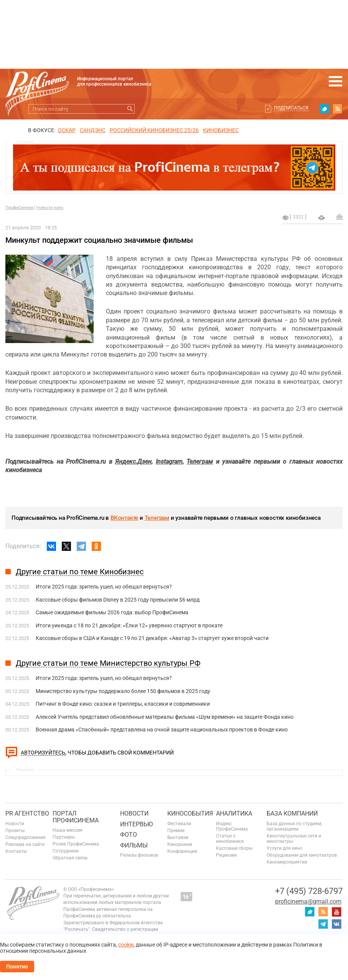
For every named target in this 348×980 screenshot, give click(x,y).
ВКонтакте (124, 518)
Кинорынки (180, 844)
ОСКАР (67, 130)
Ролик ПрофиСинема (76, 844)
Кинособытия (190, 813)
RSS (338, 109)
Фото (129, 835)
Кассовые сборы (234, 848)
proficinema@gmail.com (308, 901)
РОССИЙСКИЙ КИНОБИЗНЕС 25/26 (154, 130)
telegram (323, 924)
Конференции (182, 851)
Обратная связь (70, 858)
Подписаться (291, 108)
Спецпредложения (26, 837)
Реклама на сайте (25, 844)
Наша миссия (68, 830)
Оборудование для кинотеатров (302, 855)
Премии (176, 831)
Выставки (178, 837)
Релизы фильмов (139, 855)
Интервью (136, 824)
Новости (15, 824)
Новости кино (50, 208)
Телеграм (157, 518)
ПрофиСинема (19, 208)
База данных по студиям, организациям (294, 826)
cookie (126, 945)
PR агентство (27, 813)
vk (336, 924)
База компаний (292, 813)
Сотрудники (66, 851)
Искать (130, 109)
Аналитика (234, 813)
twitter (324, 109)
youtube (336, 912)
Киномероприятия (287, 862)
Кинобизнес (221, 130)
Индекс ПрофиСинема (232, 826)
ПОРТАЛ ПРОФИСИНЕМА (76, 817)
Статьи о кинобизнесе (230, 839)
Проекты (15, 831)
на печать (322, 218)
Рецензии (226, 855)
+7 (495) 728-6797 (309, 891)
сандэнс (93, 130)
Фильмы (134, 845)
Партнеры (64, 837)
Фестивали (179, 824)
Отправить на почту (340, 217)
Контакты (16, 851)
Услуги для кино (285, 848)
